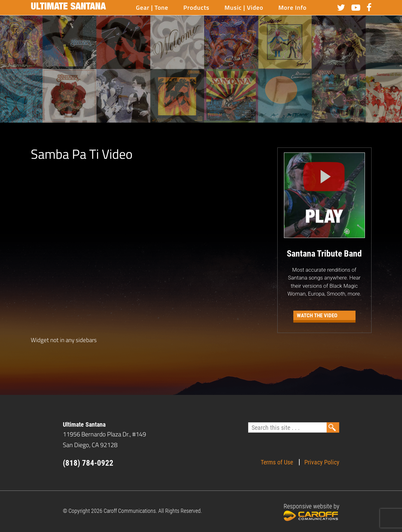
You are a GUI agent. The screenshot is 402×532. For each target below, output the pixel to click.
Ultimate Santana (68, 8)
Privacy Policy (322, 462)
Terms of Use (277, 462)
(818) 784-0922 (88, 463)
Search (333, 427)
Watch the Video (317, 315)
